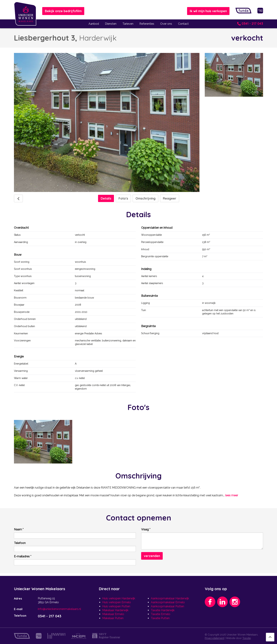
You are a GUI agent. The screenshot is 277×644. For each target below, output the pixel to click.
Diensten (111, 24)
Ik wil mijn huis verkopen (208, 11)
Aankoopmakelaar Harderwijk (170, 598)
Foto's (123, 198)
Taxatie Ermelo (161, 614)
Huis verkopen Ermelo (117, 602)
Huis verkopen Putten (116, 606)
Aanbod (94, 24)
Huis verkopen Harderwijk (119, 598)
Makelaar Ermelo (113, 614)
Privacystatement (214, 638)
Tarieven (128, 24)
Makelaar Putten (113, 618)
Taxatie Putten (160, 618)
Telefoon (20, 543)
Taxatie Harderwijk (163, 610)
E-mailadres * (23, 556)
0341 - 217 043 (250, 24)
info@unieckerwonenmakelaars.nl (59, 609)
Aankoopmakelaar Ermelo (168, 602)
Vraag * (146, 529)
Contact (183, 24)
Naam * (19, 529)
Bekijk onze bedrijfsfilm (63, 11)
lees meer (232, 495)
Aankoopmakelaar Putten (167, 606)
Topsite (247, 638)
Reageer (170, 198)
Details (106, 198)
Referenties (147, 24)
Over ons (166, 24)
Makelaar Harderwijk (115, 610)
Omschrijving (145, 198)
